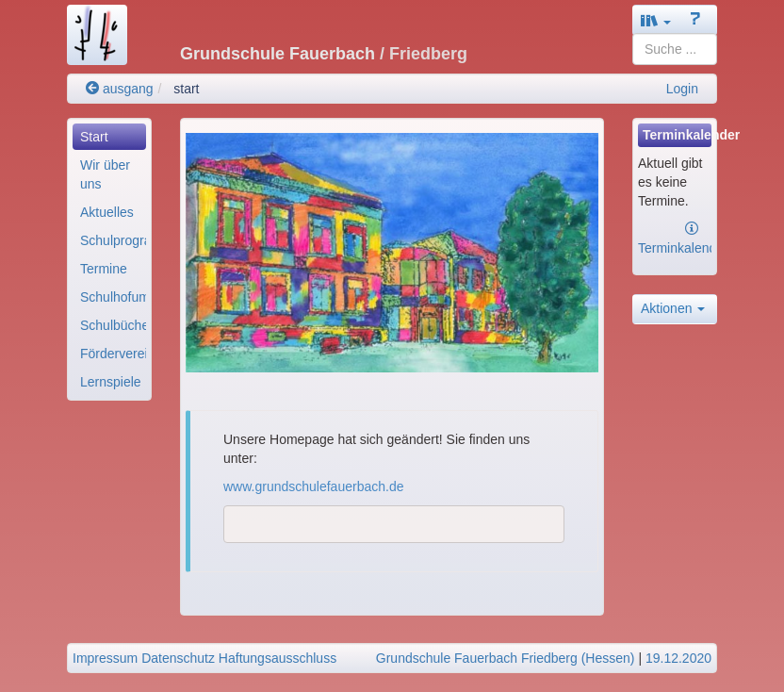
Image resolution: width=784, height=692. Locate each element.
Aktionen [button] (673, 308)
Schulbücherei (113, 325)
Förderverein (113, 354)
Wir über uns (105, 174)
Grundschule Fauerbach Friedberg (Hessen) (506, 658)
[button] (656, 20)
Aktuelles (107, 212)
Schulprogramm (113, 240)
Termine (104, 269)
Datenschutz (178, 658)
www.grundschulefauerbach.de (313, 486)
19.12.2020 (678, 658)
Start (94, 137)
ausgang (120, 89)
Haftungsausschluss (278, 658)
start (186, 89)
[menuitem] (109, 137)
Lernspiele (111, 382)
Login (682, 89)
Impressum (105, 658)
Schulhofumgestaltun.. (113, 297)
